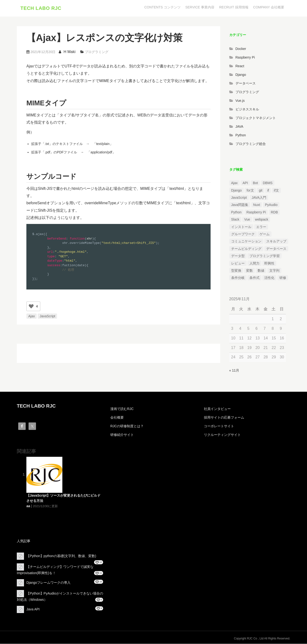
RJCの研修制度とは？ (127, 426)
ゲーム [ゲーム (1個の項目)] (265, 235)
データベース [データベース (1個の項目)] (276, 249)
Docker (241, 49)
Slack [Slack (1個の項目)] (235, 220)
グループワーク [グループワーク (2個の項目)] (243, 235)
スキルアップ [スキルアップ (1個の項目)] (276, 242)
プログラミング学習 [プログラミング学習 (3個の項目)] (265, 256)
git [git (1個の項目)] (261, 191)
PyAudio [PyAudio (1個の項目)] (271, 205)
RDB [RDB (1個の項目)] (274, 212)
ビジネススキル (247, 109)
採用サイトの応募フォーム (224, 418)
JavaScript (47, 316)
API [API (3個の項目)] (245, 183)
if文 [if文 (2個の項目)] (276, 191)
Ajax (32, 316)
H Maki (70, 52)
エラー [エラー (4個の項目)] (261, 227)
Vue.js (240, 101)
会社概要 (117, 418)
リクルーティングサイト (222, 435)
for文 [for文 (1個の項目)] (250, 191)
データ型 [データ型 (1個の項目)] (238, 256)
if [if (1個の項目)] (268, 191)
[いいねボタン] (31, 307)
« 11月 (234, 371)
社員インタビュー (217, 409)
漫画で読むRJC (122, 409)
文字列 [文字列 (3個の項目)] (274, 271)
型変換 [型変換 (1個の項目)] (236, 271)
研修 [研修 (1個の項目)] (283, 278)
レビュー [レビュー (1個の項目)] (238, 264)
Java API (33, 609)
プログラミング (97, 52)
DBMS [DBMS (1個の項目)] (268, 183)
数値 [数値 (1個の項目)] (261, 271)
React (240, 66)
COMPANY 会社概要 (269, 7)
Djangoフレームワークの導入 (48, 583)
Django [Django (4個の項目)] (236, 191)
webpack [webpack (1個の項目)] (262, 220)
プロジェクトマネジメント (256, 118)
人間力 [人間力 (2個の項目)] (254, 264)
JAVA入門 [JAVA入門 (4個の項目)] (259, 198)
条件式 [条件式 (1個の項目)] (254, 278)
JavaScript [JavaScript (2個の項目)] (239, 198)
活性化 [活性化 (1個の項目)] (269, 278)
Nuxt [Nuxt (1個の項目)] (257, 205)
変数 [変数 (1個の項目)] (249, 271)
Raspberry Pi (245, 58)
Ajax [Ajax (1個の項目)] (234, 183)
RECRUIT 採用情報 (234, 7)
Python (241, 135)
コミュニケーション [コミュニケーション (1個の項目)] (246, 242)
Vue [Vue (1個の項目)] (247, 220)
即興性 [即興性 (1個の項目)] (269, 264)
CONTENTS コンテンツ (162, 7)
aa (28, 506)
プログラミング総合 (251, 144)
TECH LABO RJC (41, 8)
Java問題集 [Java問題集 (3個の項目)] (240, 205)
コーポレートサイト (219, 426)
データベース (246, 84)
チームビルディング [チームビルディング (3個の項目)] (246, 249)
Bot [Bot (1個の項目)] (255, 183)
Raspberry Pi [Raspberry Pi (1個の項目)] (256, 212)
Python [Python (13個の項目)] (236, 212)
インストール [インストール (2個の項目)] (241, 227)
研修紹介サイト (122, 435)
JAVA (239, 127)
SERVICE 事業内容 (200, 7)
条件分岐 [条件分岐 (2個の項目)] (238, 278)
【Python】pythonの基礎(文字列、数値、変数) (61, 556)
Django (241, 75)
